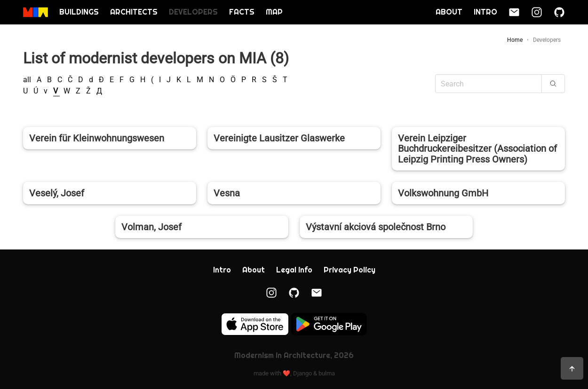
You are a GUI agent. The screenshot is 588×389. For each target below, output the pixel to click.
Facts (242, 12)
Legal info (294, 270)
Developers (193, 12)
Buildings (79, 12)
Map (274, 12)
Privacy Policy (350, 270)
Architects (134, 12)
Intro (485, 12)
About (449, 12)
